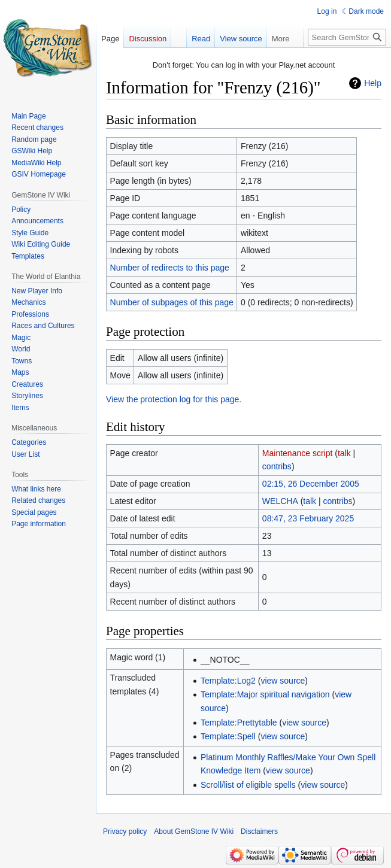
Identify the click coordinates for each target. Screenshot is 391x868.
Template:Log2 (228, 681)
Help (373, 83)
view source (283, 681)
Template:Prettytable (239, 723)
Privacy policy (125, 831)
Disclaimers (259, 831)
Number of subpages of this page (172, 302)
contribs (277, 466)
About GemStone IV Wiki (194, 831)
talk (344, 453)
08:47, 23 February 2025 (308, 518)
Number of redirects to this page (170, 268)
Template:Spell (228, 736)
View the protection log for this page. (174, 399)
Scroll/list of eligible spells (248, 785)
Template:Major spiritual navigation (265, 694)
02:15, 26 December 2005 (311, 484)
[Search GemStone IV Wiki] (347, 37)
